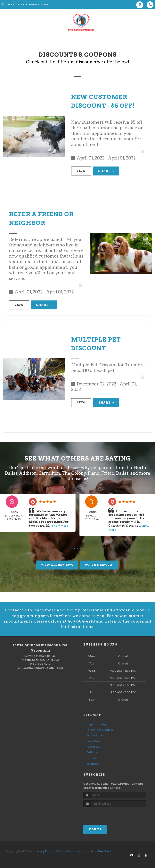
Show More (60, 525)
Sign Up (95, 830)
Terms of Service (67, 852)
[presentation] (104, 815)
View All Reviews (57, 564)
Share (106, 171)
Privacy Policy (44, 852)
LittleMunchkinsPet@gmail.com (40, 668)
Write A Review (99, 564)
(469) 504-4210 (40, 664)
